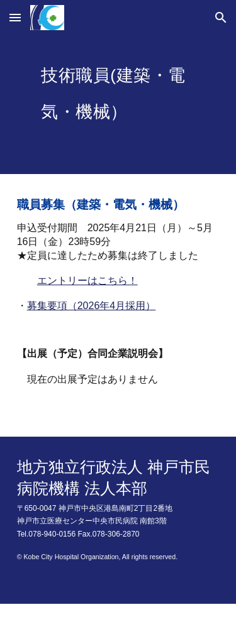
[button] (15, 17)
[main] (118, 105)
